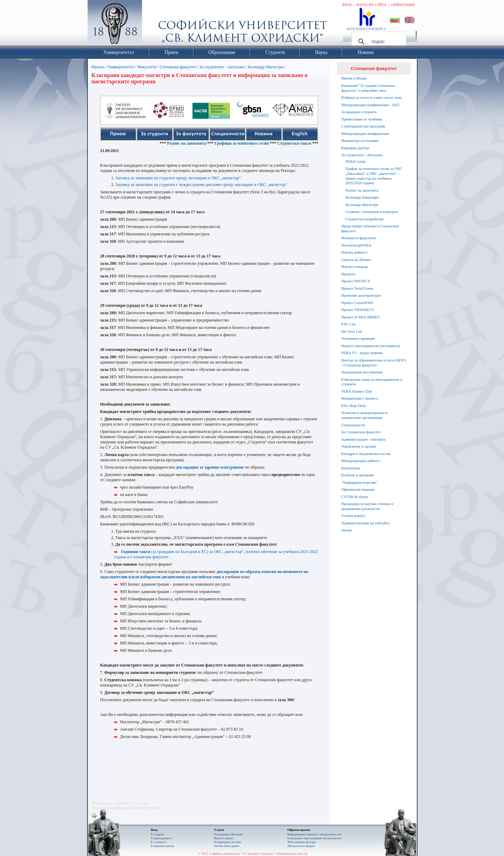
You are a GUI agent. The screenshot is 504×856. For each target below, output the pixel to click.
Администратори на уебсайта (365, 523)
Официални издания (358, 489)
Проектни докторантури (361, 295)
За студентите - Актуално (222, 67)
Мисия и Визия (354, 78)
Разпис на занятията (199, 143)
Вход (347, 5)
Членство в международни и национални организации (364, 415)
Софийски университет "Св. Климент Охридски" (154, 25)
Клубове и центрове (358, 475)
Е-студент (157, 834)
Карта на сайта (371, 5)
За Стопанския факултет (361, 432)
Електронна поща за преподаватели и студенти (372, 382)
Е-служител (159, 842)
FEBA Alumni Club (356, 391)
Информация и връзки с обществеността (314, 834)
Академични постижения (362, 372)
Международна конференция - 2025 (370, 105)
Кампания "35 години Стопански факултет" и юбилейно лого (368, 88)
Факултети (147, 67)
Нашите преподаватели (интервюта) (371, 346)
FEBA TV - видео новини (362, 353)
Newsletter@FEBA (356, 245)
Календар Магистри (266, 67)
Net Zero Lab (352, 331)
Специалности (353, 425)
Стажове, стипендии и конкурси (372, 212)
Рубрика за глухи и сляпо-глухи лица (372, 97)
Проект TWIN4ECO (358, 310)
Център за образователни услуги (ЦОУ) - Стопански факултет (374, 363)
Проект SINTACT (356, 281)
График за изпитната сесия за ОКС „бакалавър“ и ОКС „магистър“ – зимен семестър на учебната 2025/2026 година (374, 176)
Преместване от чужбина (362, 119)
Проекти (348, 274)
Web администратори (302, 842)
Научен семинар (355, 267)
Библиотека (351, 468)
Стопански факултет (178, 67)
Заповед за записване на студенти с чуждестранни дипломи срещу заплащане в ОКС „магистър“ (201, 185)
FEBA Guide (355, 161)
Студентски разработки (365, 219)
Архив (346, 530)
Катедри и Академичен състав (366, 454)
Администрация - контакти (363, 439)
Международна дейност (361, 461)
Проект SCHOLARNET (360, 317)
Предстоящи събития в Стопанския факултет (370, 228)
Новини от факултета (359, 238)
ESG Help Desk (353, 406)
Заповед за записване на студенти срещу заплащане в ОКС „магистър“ (178, 178)
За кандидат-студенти (359, 112)
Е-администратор (162, 846)
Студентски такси (306, 143)
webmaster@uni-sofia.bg (291, 854)
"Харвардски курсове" (359, 482)
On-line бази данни (226, 846)
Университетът (121, 67)
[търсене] (378, 42)
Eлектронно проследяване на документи (314, 838)
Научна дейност (354, 252)
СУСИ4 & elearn (355, 497)
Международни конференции (365, 133)
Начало (98, 67)
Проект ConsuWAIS (357, 303)
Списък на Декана (356, 260)
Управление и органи (359, 446)
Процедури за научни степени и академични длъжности (367, 506)
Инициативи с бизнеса (360, 398)
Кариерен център (355, 148)
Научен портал (224, 838)
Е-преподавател (161, 838)
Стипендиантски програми (363, 126)
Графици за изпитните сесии (254, 143)
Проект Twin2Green (357, 288)
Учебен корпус (353, 516)
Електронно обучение (228, 834)
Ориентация (403, 5)
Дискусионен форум (301, 846)
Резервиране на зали (227, 842)
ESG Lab (348, 324)
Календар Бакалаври (362, 197)
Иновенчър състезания (360, 140)
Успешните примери (358, 338)
